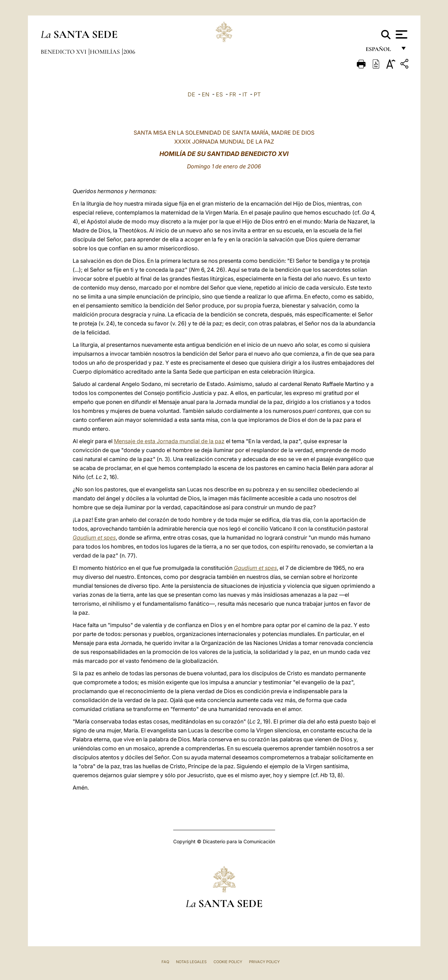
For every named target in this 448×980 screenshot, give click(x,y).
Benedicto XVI (64, 52)
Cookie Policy (228, 962)
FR (233, 94)
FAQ (165, 962)
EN (206, 94)
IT (245, 94)
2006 (129, 52)
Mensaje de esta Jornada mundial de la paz (169, 441)
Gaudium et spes (94, 538)
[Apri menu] (401, 34)
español (381, 51)
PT (257, 94)
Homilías (106, 52)
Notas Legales (191, 962)
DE (191, 94)
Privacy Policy (264, 962)
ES (219, 94)
